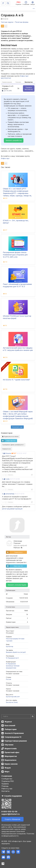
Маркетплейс (11, 749)
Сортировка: (13, 445)
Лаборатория (11, 729)
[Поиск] (8, 3)
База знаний (10, 725)
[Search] (18, 716)
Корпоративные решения (16, 741)
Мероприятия (11, 756)
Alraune (8, 453)
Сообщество (7, 779)
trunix (7, 479)
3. (3, 494)
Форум (8, 768)
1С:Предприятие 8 (12, 658)
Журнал (8, 722)
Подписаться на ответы (10, 436)
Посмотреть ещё (17, 427)
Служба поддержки (13, 796)
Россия (8, 679)
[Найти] (33, 716)
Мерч (7, 772)
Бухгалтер (10, 646)
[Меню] (3, 3)
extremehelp (10, 494)
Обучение (9, 745)
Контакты (5, 791)
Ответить (10, 475)
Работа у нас (7, 789)
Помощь (5, 786)
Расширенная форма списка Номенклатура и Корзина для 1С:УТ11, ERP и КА (15, 255)
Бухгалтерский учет (13, 697)
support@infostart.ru (11, 814)
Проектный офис (12, 752)
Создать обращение (12, 819)
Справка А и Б (12, 15)
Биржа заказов (11, 764)
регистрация (7, 509)
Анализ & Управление (14, 733)
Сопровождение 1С (13, 737)
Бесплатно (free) (12, 702)
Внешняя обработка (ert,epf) (16, 652)
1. (3, 453)
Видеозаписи (10, 760)
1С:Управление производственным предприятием (13, 666)
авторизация (17, 509)
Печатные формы (12, 639)
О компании (7, 776)
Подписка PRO (8, 781)
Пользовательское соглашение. (14, 834)
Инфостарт (5, 158)
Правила (5, 784)
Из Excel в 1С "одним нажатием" (17, 380)
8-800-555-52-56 (9, 812)
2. (3, 479)
